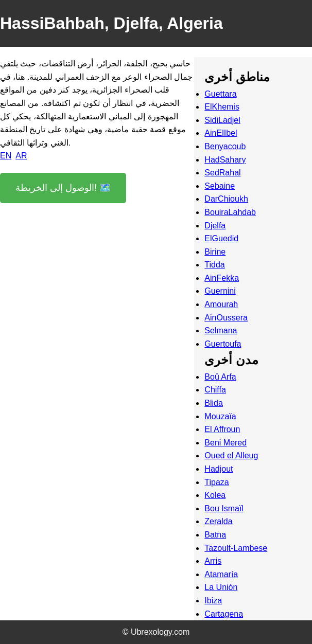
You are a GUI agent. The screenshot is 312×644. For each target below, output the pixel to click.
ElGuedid (221, 238)
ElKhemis (222, 107)
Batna (215, 535)
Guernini (220, 291)
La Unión (221, 587)
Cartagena (224, 614)
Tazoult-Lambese (236, 548)
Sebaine (220, 186)
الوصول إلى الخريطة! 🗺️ (63, 188)
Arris (213, 561)
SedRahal (222, 173)
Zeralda (218, 521)
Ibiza (213, 601)
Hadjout (219, 469)
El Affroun (222, 429)
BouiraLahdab (230, 212)
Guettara (220, 94)
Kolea (215, 495)
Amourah (221, 304)
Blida (214, 403)
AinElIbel (221, 133)
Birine (215, 252)
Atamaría (221, 574)
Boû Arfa (220, 377)
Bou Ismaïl (224, 508)
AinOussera (226, 318)
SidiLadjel (222, 120)
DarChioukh (226, 199)
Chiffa (215, 390)
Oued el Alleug (231, 455)
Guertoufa (223, 344)
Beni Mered (226, 443)
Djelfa (215, 226)
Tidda (214, 265)
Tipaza (216, 482)
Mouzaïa (220, 416)
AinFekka (222, 278)
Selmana (221, 330)
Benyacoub (225, 146)
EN (6, 156)
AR (21, 156)
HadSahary (225, 160)
